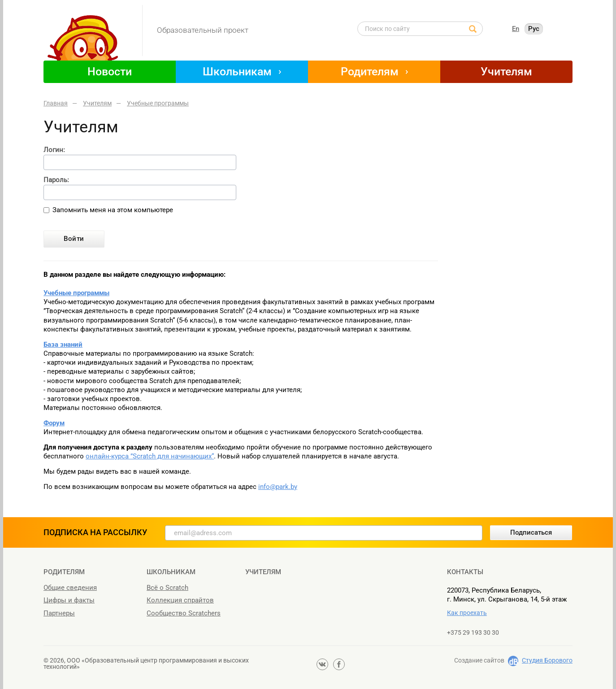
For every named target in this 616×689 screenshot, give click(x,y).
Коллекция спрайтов (180, 600)
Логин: (54, 150)
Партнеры (59, 613)
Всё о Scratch (167, 588)
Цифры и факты (69, 600)
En (516, 29)
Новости (110, 72)
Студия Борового (547, 660)
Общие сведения (70, 588)
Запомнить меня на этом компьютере (113, 210)
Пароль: (56, 180)
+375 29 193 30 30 (473, 632)
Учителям (506, 72)
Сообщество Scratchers (184, 613)
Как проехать (467, 613)
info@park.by (278, 487)
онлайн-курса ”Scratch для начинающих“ (150, 456)
